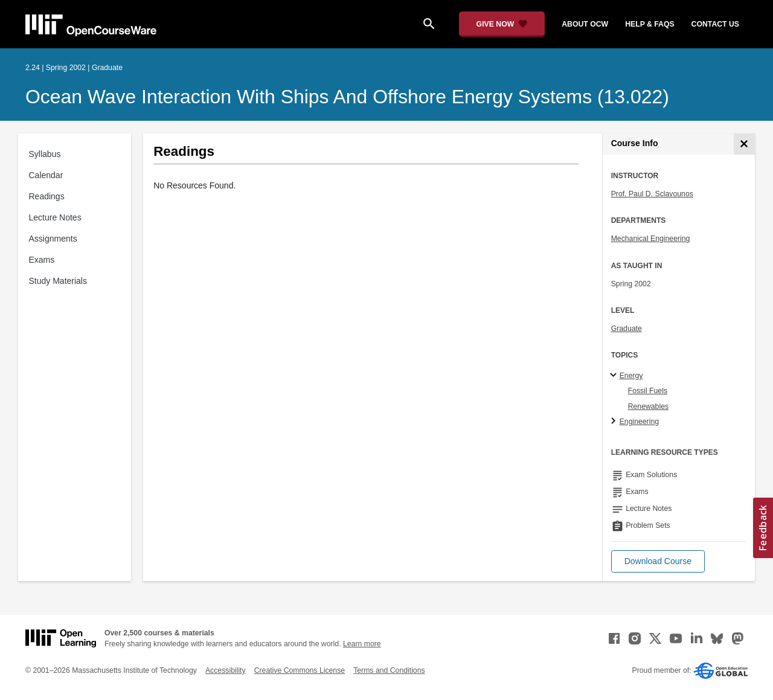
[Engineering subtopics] (615, 422)
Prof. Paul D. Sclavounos (652, 194)
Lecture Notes (55, 217)
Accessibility (226, 670)
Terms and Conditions (389, 670)
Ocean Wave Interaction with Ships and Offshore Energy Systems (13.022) (347, 97)
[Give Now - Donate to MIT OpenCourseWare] (502, 24)
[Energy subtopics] (615, 376)
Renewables (648, 406)
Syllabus (45, 154)
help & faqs (650, 24)
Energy (631, 376)
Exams (42, 260)
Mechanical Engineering (651, 239)
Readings (47, 196)
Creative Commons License (300, 670)
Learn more (362, 644)
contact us (715, 24)
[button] (658, 561)
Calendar (46, 175)
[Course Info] (744, 144)
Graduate (627, 329)
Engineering (639, 422)
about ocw (585, 24)
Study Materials (58, 281)
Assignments (53, 239)
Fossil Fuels (648, 391)
